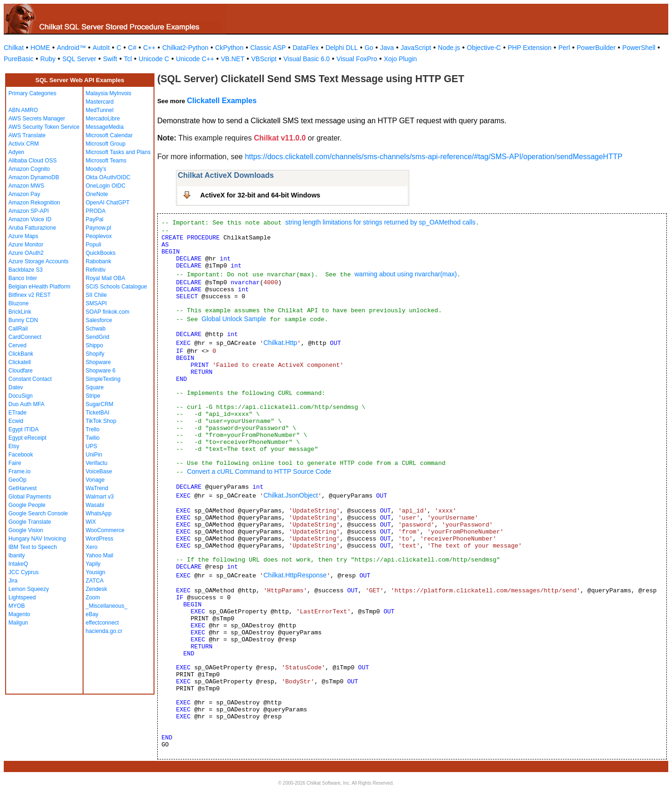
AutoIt (101, 48)
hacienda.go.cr (104, 631)
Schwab (96, 329)
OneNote (97, 194)
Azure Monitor (26, 245)
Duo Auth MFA (26, 404)
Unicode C (154, 59)
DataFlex (306, 48)
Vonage (95, 480)
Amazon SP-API (29, 211)
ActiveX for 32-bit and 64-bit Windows (260, 195)
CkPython (229, 48)
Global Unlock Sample (234, 319)
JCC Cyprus (24, 572)
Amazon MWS (26, 186)
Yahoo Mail (100, 555)
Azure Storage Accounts (38, 261)
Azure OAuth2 (26, 253)
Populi (94, 245)
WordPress (100, 539)
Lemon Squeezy (29, 589)
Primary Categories (32, 93)
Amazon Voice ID (30, 219)
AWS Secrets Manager (37, 119)
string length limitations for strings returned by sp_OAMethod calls (380, 222)
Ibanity (17, 555)
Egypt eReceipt (27, 438)
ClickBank (21, 354)
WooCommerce (105, 530)
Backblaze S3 (25, 270)
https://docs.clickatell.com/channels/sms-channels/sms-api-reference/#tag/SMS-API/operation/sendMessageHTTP (434, 157)
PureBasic (19, 59)
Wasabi (95, 505)
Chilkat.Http (280, 343)
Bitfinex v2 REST (30, 295)
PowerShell (639, 48)
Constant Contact (30, 379)
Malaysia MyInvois (109, 93)
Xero (92, 547)
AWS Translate (27, 135)
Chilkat (14, 48)
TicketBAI (98, 413)
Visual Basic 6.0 (306, 59)
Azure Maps (23, 236)
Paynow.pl (99, 228)
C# (132, 48)
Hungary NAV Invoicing (37, 539)
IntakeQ (18, 564)
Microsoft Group (106, 144)
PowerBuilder (596, 48)
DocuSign (21, 396)
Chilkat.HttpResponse (295, 575)
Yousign (96, 572)
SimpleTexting (103, 379)
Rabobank (99, 261)
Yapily (93, 564)
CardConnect (25, 337)
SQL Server (80, 59)
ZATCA (95, 581)
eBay (92, 614)
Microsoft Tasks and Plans (118, 152)
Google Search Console (38, 513)
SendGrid (98, 337)
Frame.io (19, 471)
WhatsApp (99, 513)
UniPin (94, 455)
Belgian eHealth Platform (39, 287)
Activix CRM (24, 144)
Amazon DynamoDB (34, 177)
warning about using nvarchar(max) (405, 274)
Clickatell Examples (221, 101)
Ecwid (16, 421)
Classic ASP (268, 48)
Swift (110, 59)
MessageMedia (105, 127)
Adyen (16, 152)
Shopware (98, 362)
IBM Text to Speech (33, 547)
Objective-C (484, 48)
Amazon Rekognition (34, 203)
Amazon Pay (24, 194)
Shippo (94, 345)
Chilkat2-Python (185, 48)
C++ (149, 48)
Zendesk (97, 589)
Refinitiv (96, 270)
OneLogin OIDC (106, 186)
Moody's (96, 169)
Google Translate (30, 522)
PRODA (96, 211)
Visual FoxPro (357, 59)
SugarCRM (100, 404)
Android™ (71, 48)
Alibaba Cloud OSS (32, 161)
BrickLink (20, 312)
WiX (91, 522)
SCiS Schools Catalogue (116, 287)
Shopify (95, 354)
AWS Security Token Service (44, 127)
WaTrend (97, 488)
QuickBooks (101, 253)
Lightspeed (22, 597)
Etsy (14, 446)
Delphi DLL (341, 48)
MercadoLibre (103, 119)
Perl (564, 48)
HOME (40, 48)
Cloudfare (21, 371)
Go (369, 48)
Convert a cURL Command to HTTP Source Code (259, 471)
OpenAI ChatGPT (108, 203)
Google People (27, 505)
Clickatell (20, 362)
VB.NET (233, 59)
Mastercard (100, 102)
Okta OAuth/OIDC (108, 177)
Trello (93, 429)
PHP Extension (530, 48)
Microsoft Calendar (109, 135)
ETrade (17, 413)
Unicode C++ (195, 59)
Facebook (21, 455)
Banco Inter (23, 278)
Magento (19, 614)
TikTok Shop (101, 421)
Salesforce (99, 320)
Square (95, 387)
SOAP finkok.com (108, 312)
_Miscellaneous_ (107, 606)
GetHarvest (23, 488)
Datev (16, 387)
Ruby (48, 59)
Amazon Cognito (29, 169)
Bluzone (18, 303)
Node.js (449, 48)
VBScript (264, 59)
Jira (13, 581)
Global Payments (30, 497)
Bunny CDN (23, 320)
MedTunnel (100, 110)
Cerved (17, 345)
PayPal (95, 219)
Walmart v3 (100, 497)
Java (387, 48)
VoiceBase (99, 471)
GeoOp (17, 480)
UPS (92, 446)
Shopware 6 (101, 371)
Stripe (93, 396)
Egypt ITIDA (24, 429)
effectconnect (102, 623)
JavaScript (416, 48)
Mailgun (18, 623)
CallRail (18, 329)
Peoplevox (99, 236)
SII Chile (96, 295)
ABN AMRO (23, 110)
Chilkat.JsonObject (290, 495)
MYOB (17, 606)
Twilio (93, 438)
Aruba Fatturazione (32, 228)
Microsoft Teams (106, 161)
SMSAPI (96, 303)
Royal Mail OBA (106, 278)
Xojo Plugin (401, 59)
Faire (15, 463)
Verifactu (97, 463)
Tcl (128, 59)
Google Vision (26, 530)
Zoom (93, 597)
